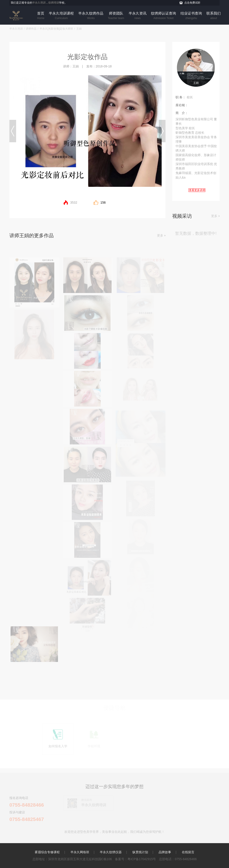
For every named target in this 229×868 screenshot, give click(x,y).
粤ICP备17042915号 (142, 859)
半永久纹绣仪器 (111, 852)
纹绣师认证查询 (163, 16)
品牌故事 (165, 852)
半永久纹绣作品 (91, 16)
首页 (41, 16)
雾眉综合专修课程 (47, 852)
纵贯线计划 (140, 852)
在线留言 (188, 852)
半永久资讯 (138, 16)
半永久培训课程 (61, 16)
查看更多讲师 (197, 190)
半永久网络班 (80, 852)
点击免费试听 (192, 3)
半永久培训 (16, 29)
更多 (160, 235)
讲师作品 (31, 29)
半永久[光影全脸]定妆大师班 (56, 29)
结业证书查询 (191, 16)
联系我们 (214, 16)
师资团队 (116, 16)
